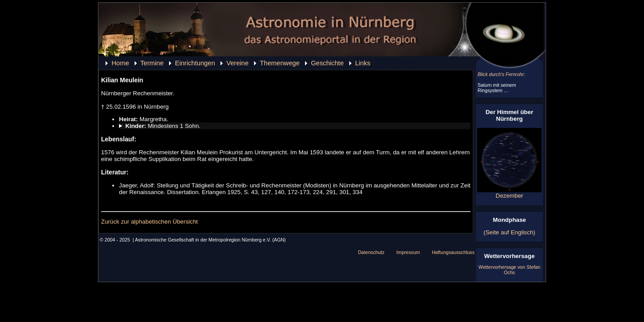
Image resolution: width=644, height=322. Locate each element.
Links (363, 63)
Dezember (509, 193)
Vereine (237, 63)
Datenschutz (371, 252)
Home (120, 63)
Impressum (408, 252)
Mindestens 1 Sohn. (163, 126)
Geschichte (327, 63)
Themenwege (280, 63)
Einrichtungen (195, 63)
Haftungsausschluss (453, 252)
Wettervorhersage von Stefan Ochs (509, 270)
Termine (152, 63)
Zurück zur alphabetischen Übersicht (149, 222)
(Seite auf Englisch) (509, 232)
